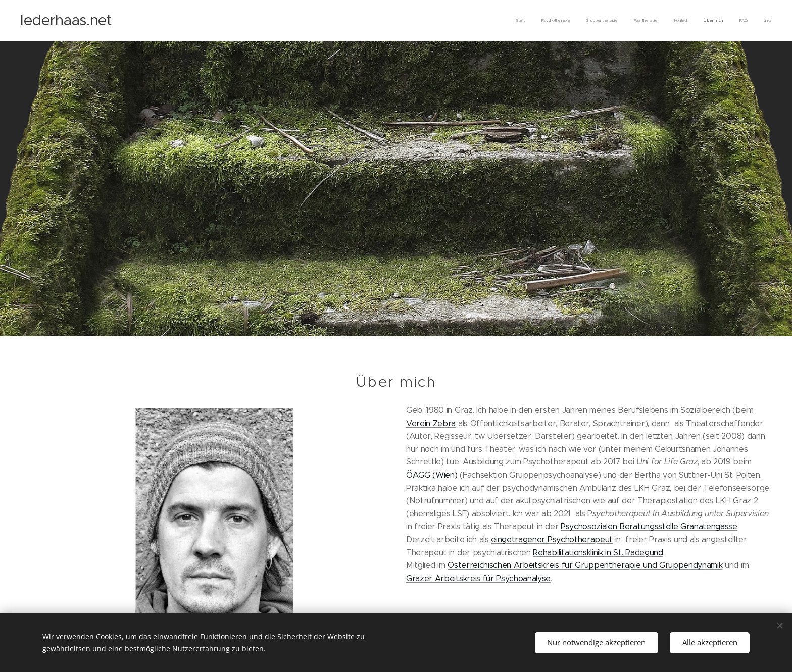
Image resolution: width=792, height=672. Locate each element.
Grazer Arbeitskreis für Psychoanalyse (478, 578)
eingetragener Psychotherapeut (552, 539)
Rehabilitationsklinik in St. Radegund (598, 552)
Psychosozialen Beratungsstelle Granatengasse (649, 526)
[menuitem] (661, 21)
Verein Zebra (431, 423)
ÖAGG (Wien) (432, 474)
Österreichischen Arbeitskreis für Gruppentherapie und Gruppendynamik (585, 565)
